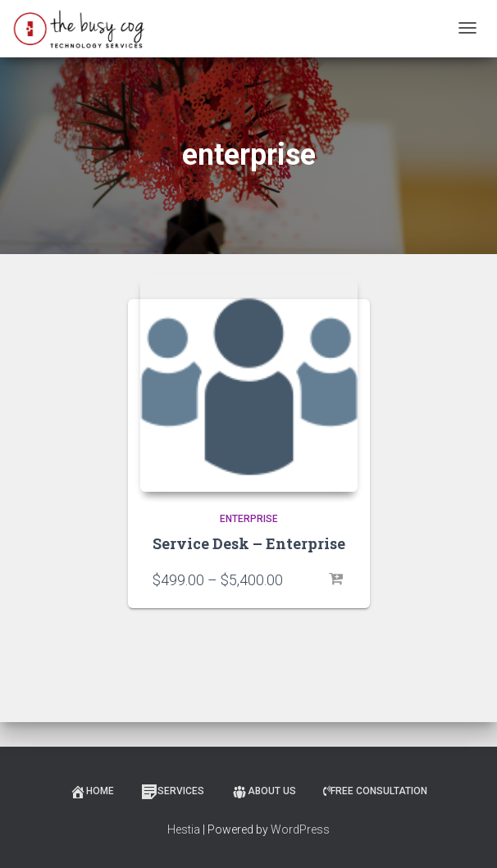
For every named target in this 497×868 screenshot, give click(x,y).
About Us (264, 792)
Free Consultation (375, 791)
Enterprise (249, 519)
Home (92, 792)
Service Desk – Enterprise (249, 543)
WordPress (300, 829)
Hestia (184, 829)
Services (173, 792)
